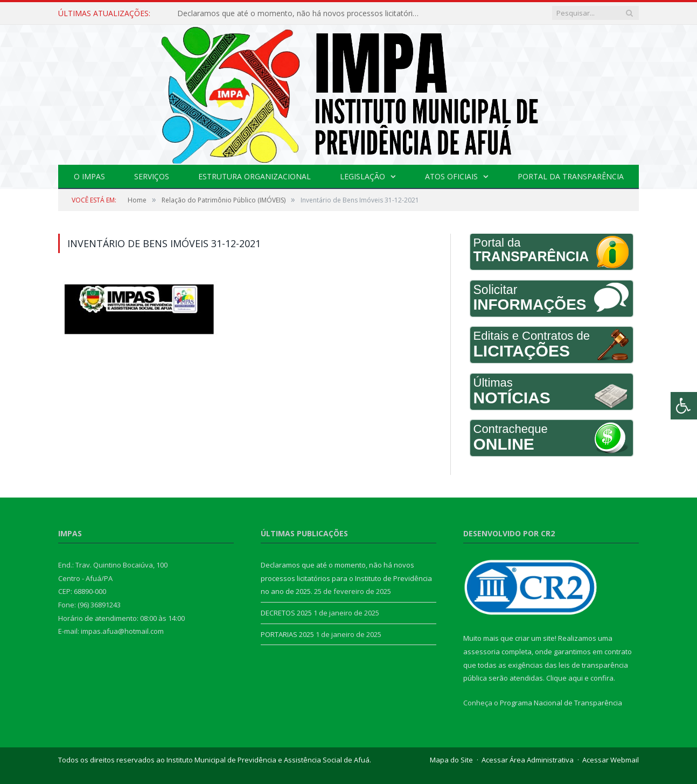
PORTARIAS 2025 (287, 634)
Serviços (152, 176)
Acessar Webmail (611, 760)
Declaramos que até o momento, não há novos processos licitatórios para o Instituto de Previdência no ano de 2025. (301, 13)
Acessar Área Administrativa (528, 760)
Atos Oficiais (451, 176)
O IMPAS (89, 176)
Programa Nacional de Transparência (561, 703)
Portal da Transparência (571, 176)
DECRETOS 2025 (286, 613)
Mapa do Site (451, 760)
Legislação (363, 176)
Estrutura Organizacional (255, 176)
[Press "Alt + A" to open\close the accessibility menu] (684, 406)
